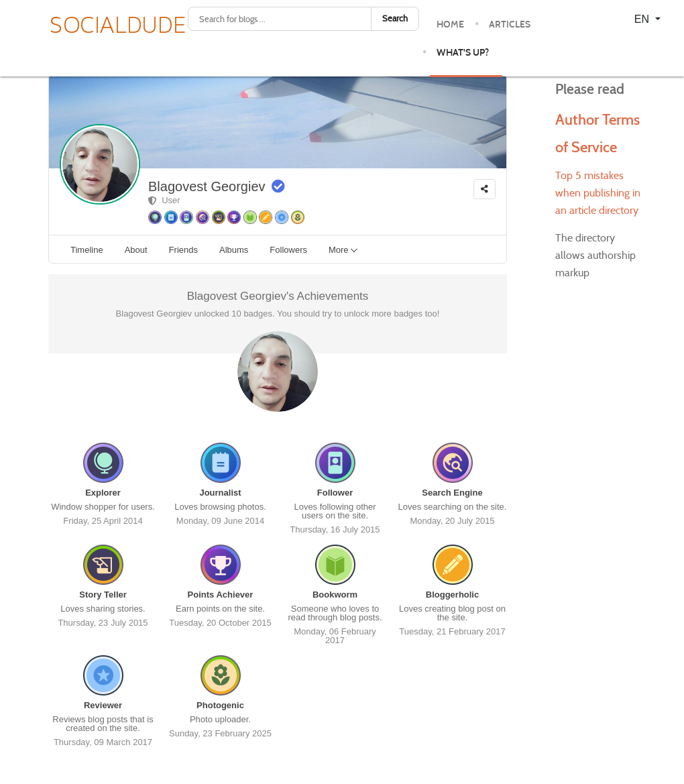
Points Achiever (221, 595)
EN (643, 19)
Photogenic (220, 705)
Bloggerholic (452, 595)
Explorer (103, 493)
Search (395, 18)
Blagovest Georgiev (207, 186)
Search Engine (452, 493)
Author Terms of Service (588, 146)
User (164, 200)
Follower (335, 493)
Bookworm (335, 595)
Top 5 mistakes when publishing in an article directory (598, 220)
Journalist (220, 493)
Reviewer (103, 705)
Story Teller (103, 595)
